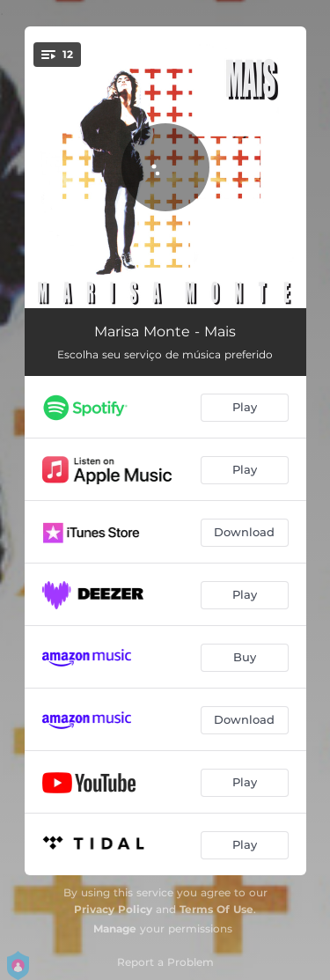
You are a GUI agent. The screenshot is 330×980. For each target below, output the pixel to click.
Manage (115, 928)
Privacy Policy (113, 909)
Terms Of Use (216, 909)
